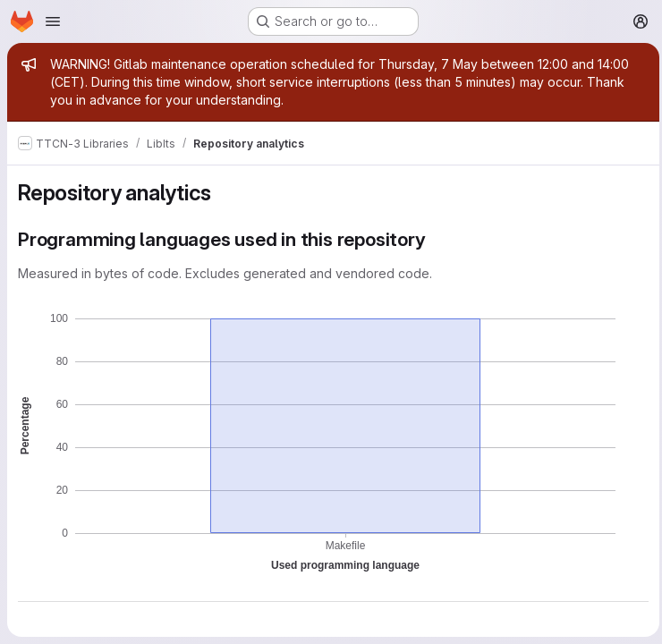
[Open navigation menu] (53, 21)
